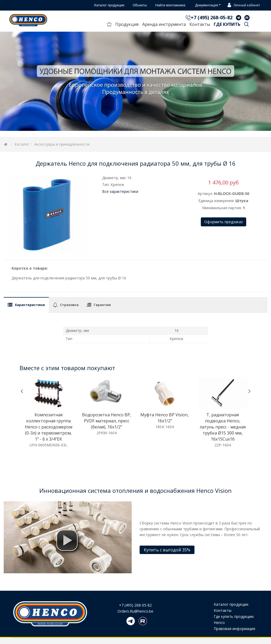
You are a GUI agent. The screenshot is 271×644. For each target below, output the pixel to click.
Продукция (127, 24)
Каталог (22, 144)
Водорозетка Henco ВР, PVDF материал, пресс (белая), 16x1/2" (107, 421)
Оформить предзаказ (224, 222)
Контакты (200, 24)
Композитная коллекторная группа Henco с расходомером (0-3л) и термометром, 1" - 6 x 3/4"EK (49, 427)
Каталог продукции (231, 604)
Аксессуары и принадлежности (62, 144)
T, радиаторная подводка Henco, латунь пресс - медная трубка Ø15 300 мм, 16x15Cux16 (223, 427)
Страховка (69, 305)
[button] (67, 540)
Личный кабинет (243, 6)
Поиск (246, 25)
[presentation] (22, 391)
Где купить (227, 24)
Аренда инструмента (164, 24)
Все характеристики (120, 191)
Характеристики (30, 305)
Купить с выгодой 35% (167, 550)
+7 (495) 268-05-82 (212, 17)
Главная (109, 25)
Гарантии (102, 305)
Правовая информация (234, 629)
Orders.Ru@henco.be (135, 611)
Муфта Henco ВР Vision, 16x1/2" (165, 418)
